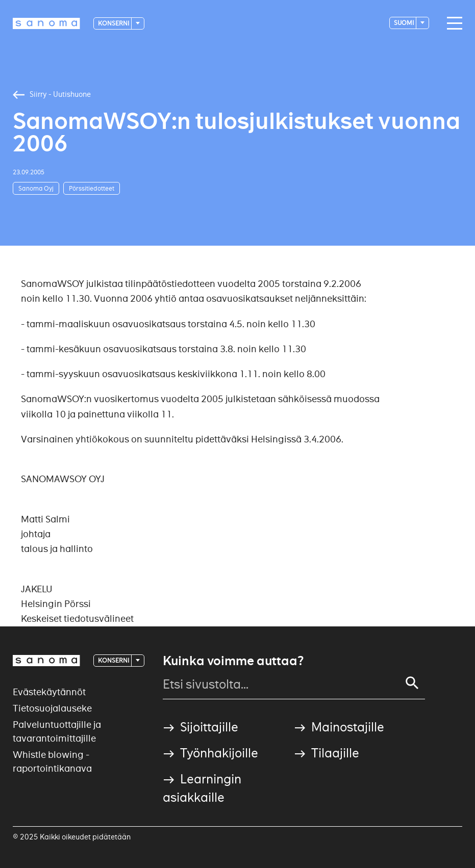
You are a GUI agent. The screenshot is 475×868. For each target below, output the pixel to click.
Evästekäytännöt (49, 692)
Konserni (114, 23)
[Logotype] (46, 23)
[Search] (412, 683)
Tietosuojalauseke (52, 708)
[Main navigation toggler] (452, 23)
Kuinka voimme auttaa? (233, 661)
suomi (404, 23)
